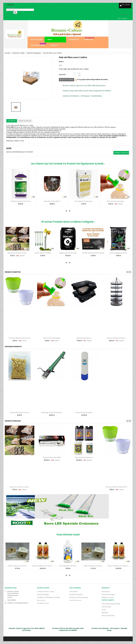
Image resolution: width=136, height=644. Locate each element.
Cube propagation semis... (119, 253)
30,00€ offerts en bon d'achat (93, 253)
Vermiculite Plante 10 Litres (20, 412)
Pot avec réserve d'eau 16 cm (20, 338)
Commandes (106, 607)
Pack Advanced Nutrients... (84, 457)
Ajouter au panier (67, 80)
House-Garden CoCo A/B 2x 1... (43, 566)
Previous (127, 272)
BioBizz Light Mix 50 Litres (68, 253)
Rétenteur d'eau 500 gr (52, 201)
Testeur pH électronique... (84, 412)
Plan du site (41, 600)
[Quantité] (76, 75)
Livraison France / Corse (46, 592)
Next (130, 272)
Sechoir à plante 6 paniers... (116, 338)
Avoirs (104, 610)
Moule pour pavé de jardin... (17, 253)
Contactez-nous (43, 603)
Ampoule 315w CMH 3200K (52, 457)
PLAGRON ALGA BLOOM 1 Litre (21, 201)
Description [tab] (12, 121)
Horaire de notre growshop (79, 597)
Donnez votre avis (122, 153)
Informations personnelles (111, 604)
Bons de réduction (108, 616)
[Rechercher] (20, 10)
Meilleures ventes (108, 597)
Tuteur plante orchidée (43, 253)
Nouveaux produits (76, 594)
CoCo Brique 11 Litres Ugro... (84, 201)
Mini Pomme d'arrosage (115, 201)
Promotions (73, 592)
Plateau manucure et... (84, 338)
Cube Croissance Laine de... (17, 566)
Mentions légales (43, 594)
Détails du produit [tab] (25, 121)
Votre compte (108, 600)
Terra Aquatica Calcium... (68, 566)
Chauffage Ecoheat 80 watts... (52, 412)
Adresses (105, 613)
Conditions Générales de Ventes (48, 597)
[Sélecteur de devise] (123, 18)
